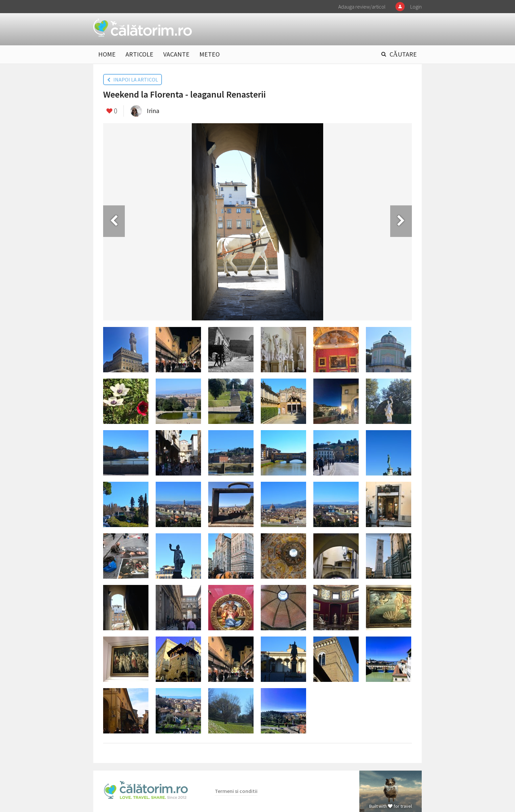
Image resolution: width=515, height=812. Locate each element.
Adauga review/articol (362, 7)
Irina (153, 111)
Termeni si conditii (236, 791)
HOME (107, 54)
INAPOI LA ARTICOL (133, 80)
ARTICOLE (139, 54)
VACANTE (176, 54)
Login (416, 7)
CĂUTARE (403, 54)
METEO (210, 54)
